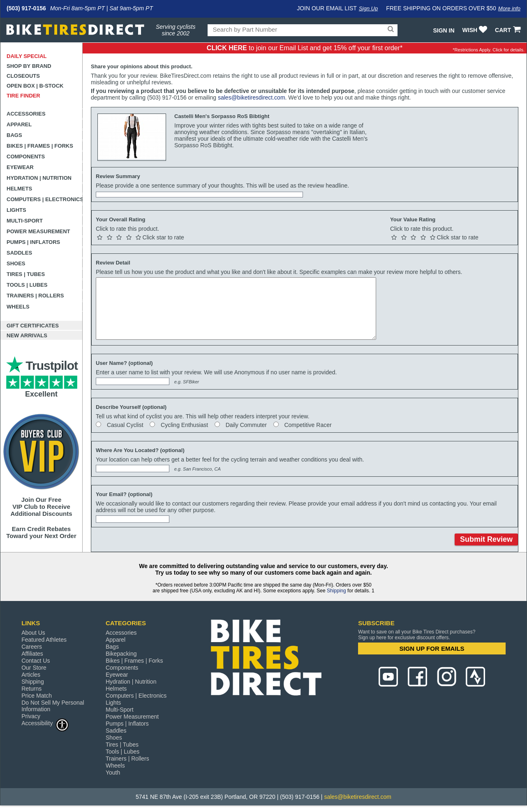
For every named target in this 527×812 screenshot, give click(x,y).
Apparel (19, 124)
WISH (476, 30)
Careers (32, 647)
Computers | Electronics (45, 199)
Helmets (19, 189)
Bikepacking (121, 654)
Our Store (34, 668)
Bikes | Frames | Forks (40, 146)
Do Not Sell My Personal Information (53, 706)
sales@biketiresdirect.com (252, 97)
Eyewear (20, 167)
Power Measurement (38, 231)
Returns (31, 689)
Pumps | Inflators (33, 242)
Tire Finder (23, 96)
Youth (113, 773)
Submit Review (486, 539)
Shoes (16, 263)
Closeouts (23, 76)
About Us (33, 633)
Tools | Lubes (27, 285)
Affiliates (32, 654)
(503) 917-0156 (26, 8)
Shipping (336, 591)
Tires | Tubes (26, 274)
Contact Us (36, 661)
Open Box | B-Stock (35, 86)
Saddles (19, 253)
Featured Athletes (44, 640)
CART (509, 30)
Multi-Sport (25, 221)
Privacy (31, 716)
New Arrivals (27, 335)
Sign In (444, 30)
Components (26, 157)
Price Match (37, 696)
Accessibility (45, 723)
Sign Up (368, 8)
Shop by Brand (29, 66)
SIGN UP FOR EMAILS (432, 648)
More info (509, 8)
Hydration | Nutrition (39, 178)
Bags (14, 135)
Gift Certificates (33, 326)
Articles (31, 675)
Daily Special (27, 56)
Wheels (18, 307)
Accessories (26, 114)
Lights (16, 210)
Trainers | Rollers (35, 296)
